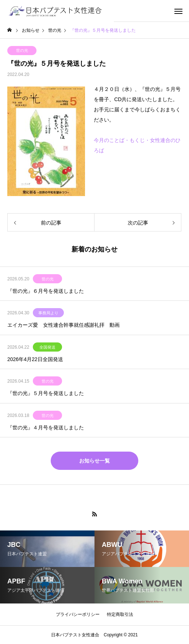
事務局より (48, 313)
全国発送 (47, 347)
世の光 (22, 50)
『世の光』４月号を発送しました (46, 428)
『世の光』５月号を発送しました (46, 393)
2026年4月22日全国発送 (35, 359)
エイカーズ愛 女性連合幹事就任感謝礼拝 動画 (63, 325)
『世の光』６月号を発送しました (46, 291)
